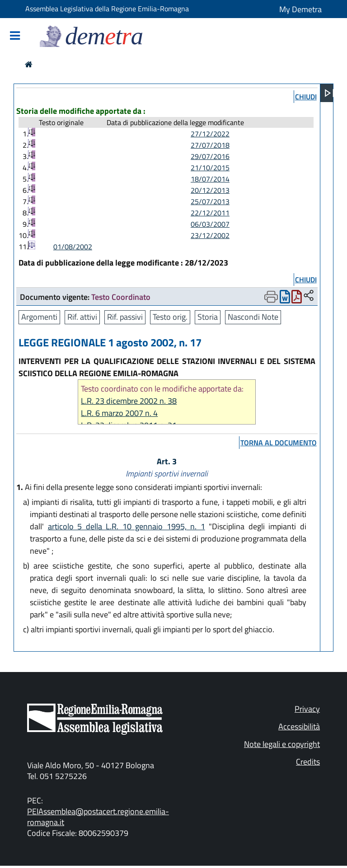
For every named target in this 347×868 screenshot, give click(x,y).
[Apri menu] (329, 93)
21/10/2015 (210, 168)
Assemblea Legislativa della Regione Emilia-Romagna (107, 9)
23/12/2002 (210, 235)
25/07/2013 (210, 201)
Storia (208, 317)
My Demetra (300, 9)
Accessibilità (299, 726)
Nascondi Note (253, 317)
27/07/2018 (210, 145)
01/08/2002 (73, 247)
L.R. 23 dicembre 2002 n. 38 (129, 401)
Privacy (307, 709)
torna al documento (279, 443)
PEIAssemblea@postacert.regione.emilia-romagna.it (98, 817)
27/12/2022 (210, 134)
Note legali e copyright (282, 744)
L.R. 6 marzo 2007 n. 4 (119, 413)
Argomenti (39, 317)
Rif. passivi (125, 317)
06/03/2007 (210, 224)
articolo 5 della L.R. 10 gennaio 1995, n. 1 (127, 526)
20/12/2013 (210, 190)
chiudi (306, 97)
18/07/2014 (210, 179)
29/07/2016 (210, 156)
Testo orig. (170, 317)
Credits (308, 762)
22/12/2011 (210, 213)
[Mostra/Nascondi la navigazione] (15, 36)
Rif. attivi (82, 317)
